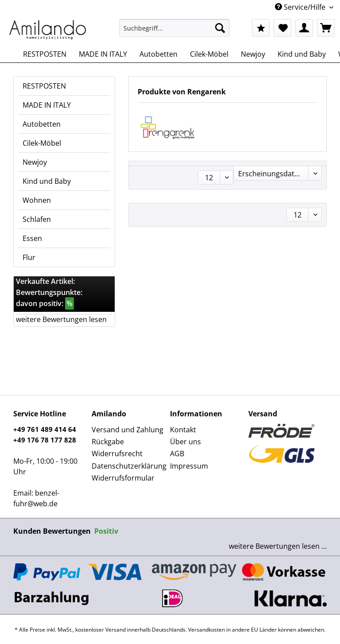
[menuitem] (174, 32)
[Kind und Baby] (302, 54)
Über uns (185, 442)
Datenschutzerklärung (129, 466)
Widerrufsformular (123, 478)
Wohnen (37, 200)
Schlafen (37, 219)
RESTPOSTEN (44, 86)
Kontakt (183, 430)
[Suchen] (220, 28)
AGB (177, 454)
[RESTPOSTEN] (45, 54)
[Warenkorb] (326, 28)
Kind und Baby (47, 181)
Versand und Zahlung (127, 430)
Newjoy (35, 162)
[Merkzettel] (282, 28)
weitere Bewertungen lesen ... (278, 546)
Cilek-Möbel (42, 143)
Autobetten (42, 124)
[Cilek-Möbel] (209, 54)
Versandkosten (207, 630)
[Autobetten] (158, 54)
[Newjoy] (253, 54)
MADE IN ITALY (47, 105)
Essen (32, 238)
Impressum (189, 466)
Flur (29, 257)
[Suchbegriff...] (174, 28)
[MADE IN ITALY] (103, 54)
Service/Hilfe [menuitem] (301, 7)
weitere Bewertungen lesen (61, 319)
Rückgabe (108, 442)
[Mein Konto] (304, 28)
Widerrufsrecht (117, 454)
